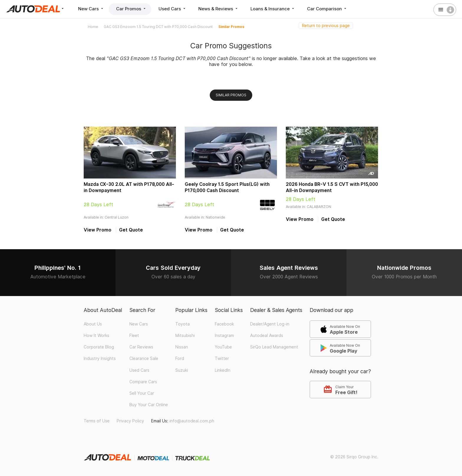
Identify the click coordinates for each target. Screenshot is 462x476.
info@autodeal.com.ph (192, 421)
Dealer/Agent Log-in (270, 324)
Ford (180, 358)
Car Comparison (327, 9)
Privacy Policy (130, 421)
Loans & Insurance (273, 9)
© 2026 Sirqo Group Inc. (354, 457)
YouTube (223, 347)
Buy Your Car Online (149, 405)
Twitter (222, 358)
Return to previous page (326, 26)
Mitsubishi (185, 335)
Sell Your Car (142, 393)
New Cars (91, 9)
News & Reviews (218, 9)
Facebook (224, 324)
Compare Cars (143, 382)
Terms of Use (97, 421)
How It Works (96, 335)
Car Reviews (141, 347)
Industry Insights (100, 358)
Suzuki (182, 370)
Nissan (182, 347)
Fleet (134, 335)
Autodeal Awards (267, 335)
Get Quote (131, 230)
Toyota (183, 324)
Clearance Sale (144, 358)
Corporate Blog (99, 347)
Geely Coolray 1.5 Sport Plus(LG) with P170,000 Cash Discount (227, 187)
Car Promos (131, 9)
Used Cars (173, 9)
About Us (93, 324)
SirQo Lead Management (274, 347)
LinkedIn (223, 370)
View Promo (98, 230)
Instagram (224, 335)
